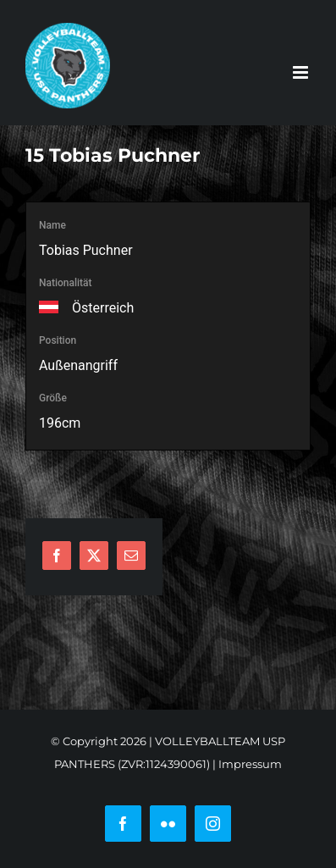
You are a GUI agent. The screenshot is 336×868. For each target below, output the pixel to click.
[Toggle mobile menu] (302, 72)
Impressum (250, 764)
